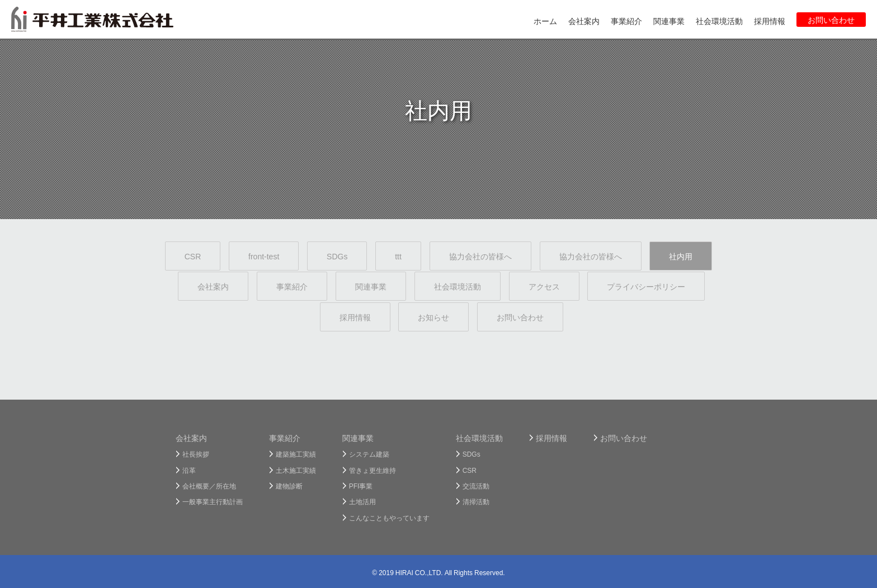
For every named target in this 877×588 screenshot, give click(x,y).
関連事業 (371, 286)
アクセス (544, 286)
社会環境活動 (458, 286)
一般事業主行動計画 (213, 501)
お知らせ (433, 317)
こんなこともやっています (389, 518)
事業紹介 (292, 286)
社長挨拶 (196, 454)
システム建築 (369, 454)
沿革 (189, 470)
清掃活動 (476, 501)
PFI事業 (361, 486)
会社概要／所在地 (209, 486)
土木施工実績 (296, 470)
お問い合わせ (520, 317)
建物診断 (289, 486)
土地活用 (362, 501)
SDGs (337, 256)
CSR (193, 256)
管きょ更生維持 (373, 470)
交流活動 (476, 486)
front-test (264, 256)
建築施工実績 (296, 454)
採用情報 (355, 317)
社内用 (681, 256)
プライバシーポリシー (646, 286)
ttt (398, 256)
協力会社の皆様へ (480, 256)
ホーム (545, 21)
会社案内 (213, 286)
